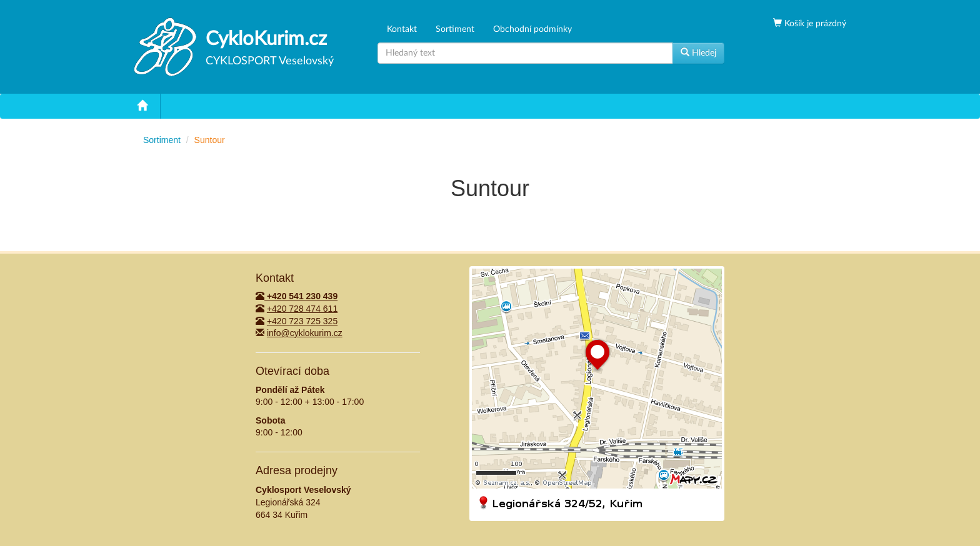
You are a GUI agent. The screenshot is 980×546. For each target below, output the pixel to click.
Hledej (698, 52)
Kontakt (402, 29)
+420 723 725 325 (302, 321)
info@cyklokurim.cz (305, 333)
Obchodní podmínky (532, 29)
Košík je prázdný (814, 24)
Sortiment (455, 29)
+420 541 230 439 (297, 296)
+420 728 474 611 (302, 309)
